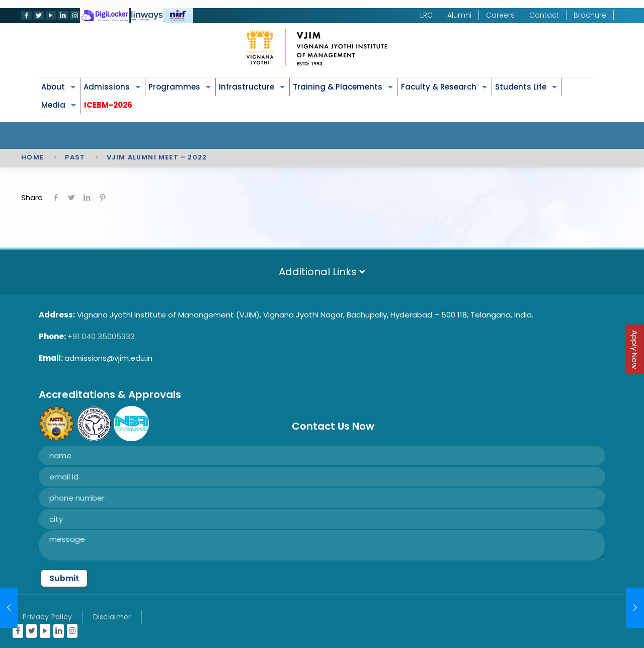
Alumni (459, 15)
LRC (426, 15)
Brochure (590, 15)
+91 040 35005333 (101, 336)
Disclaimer (112, 617)
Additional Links (322, 272)
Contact (544, 15)
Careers (500, 15)
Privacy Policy (47, 617)
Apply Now (635, 349)
